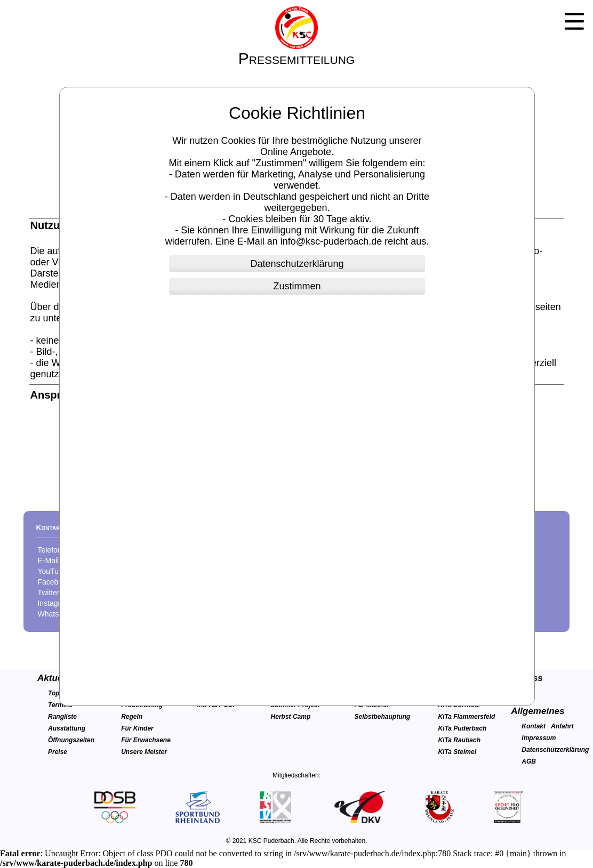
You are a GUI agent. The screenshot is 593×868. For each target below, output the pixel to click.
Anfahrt (562, 726)
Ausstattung (67, 728)
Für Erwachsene (146, 740)
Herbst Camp (291, 717)
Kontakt (534, 726)
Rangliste (62, 717)
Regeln (132, 717)
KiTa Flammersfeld (466, 717)
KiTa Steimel (457, 752)
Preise (58, 752)
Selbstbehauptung (382, 717)
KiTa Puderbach (462, 728)
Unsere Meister (144, 752)
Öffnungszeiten (71, 740)
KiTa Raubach (459, 740)
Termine (60, 705)
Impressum (539, 738)
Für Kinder (137, 728)
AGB (529, 761)
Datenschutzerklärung (555, 750)
